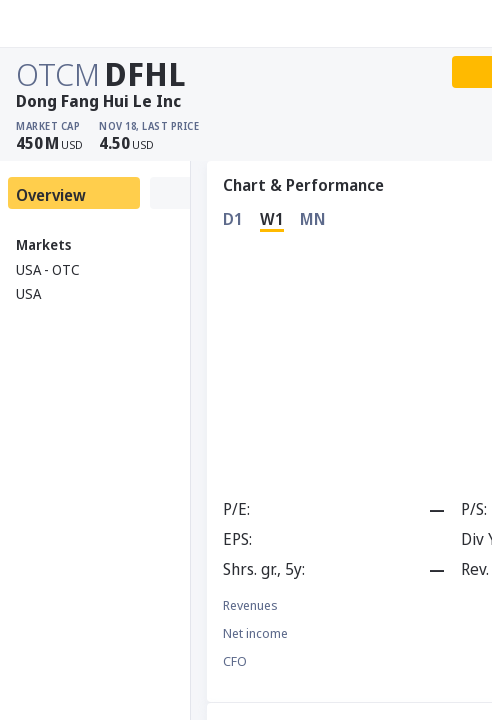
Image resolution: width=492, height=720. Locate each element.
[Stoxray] (64, 24)
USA (28, 293)
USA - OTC (48, 269)
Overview (51, 195)
